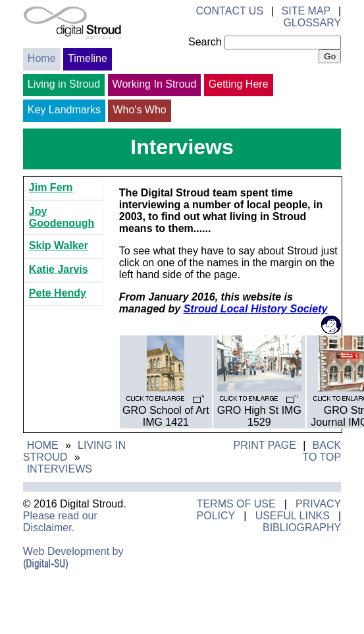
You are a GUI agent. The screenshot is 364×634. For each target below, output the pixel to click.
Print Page (264, 445)
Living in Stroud (64, 84)
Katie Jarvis (59, 269)
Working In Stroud (155, 84)
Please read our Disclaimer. (60, 522)
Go (330, 56)
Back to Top (322, 451)
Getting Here (239, 84)
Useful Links (293, 516)
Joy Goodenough (62, 217)
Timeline (88, 58)
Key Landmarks (64, 110)
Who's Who (139, 110)
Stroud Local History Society (256, 309)
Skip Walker (59, 245)
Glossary (312, 23)
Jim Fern (51, 187)
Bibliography (302, 528)
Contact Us (230, 11)
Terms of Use (236, 504)
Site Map (306, 11)
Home (42, 58)
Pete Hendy (58, 293)
